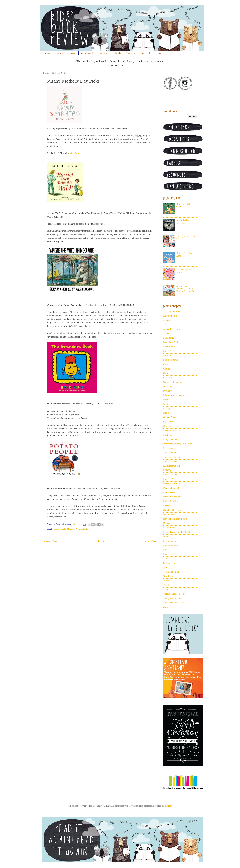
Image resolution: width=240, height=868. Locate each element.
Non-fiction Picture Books (175, 519)
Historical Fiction (171, 426)
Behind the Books (171, 342)
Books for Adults (171, 360)
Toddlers (167, 581)
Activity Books (170, 316)
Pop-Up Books (170, 541)
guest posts (105, 53)
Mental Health (170, 492)
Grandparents (60, 529)
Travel (166, 585)
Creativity (168, 378)
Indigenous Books (171, 439)
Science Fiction (170, 563)
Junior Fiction (169, 453)
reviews (59, 53)
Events (166, 400)
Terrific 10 (168, 576)
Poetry (166, 536)
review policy (146, 53)
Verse (166, 589)
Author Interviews (171, 329)
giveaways (130, 53)
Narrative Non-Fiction (173, 510)
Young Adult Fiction (172, 598)
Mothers (71, 529)
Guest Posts (168, 422)
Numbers (167, 523)
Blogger (168, 806)
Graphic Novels (170, 417)
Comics (167, 369)
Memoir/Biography (172, 488)
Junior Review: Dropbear (183, 222)
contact (161, 53)
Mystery (167, 506)
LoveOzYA (168, 479)
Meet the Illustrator (172, 484)
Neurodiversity (170, 515)
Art (165, 325)
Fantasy (167, 409)
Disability (168, 386)
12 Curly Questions (172, 311)
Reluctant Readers (171, 545)
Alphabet (167, 320)
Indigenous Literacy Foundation (178, 444)
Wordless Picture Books (174, 594)
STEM (166, 559)
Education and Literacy (174, 395)
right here (75, 153)
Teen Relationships (172, 572)
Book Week (168, 351)
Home (101, 541)
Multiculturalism (171, 501)
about (48, 53)
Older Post (150, 541)
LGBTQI (167, 470)
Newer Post (50, 541)
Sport (166, 567)
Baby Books (169, 338)
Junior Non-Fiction (172, 457)
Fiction (166, 413)
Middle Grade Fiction (173, 497)
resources (72, 53)
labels (118, 53)
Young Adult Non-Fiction (175, 603)
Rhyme (166, 554)
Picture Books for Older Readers (178, 532)
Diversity (167, 391)
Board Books (169, 347)
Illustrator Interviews (173, 431)
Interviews (168, 448)
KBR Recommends (172, 466)
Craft (166, 373)
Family (166, 404)
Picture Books (82, 529)
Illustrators (168, 435)
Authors (167, 333)
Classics (167, 364)
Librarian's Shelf (171, 475)
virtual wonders (88, 53)
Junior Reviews (170, 462)
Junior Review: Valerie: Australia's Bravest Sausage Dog (186, 289)
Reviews (167, 550)
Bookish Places (170, 356)
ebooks (166, 607)
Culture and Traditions (173, 382)
